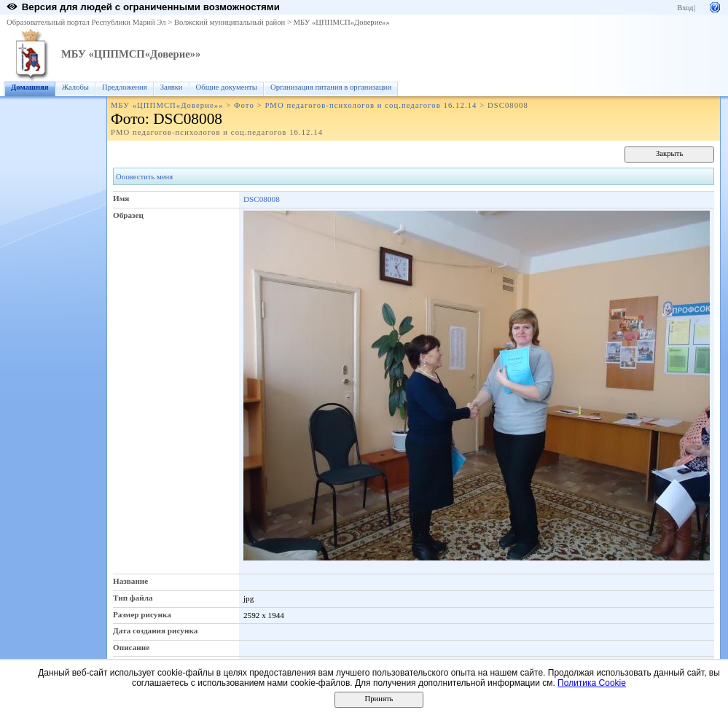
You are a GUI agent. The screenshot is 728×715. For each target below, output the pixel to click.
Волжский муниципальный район (230, 22)
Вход (685, 8)
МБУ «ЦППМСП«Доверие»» (342, 22)
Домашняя (30, 87)
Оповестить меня (144, 177)
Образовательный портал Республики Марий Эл (86, 22)
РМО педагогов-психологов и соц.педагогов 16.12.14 (371, 105)
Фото (244, 105)
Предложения (125, 87)
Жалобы (75, 87)
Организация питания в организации (331, 87)
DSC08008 (262, 199)
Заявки (172, 87)
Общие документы (227, 87)
